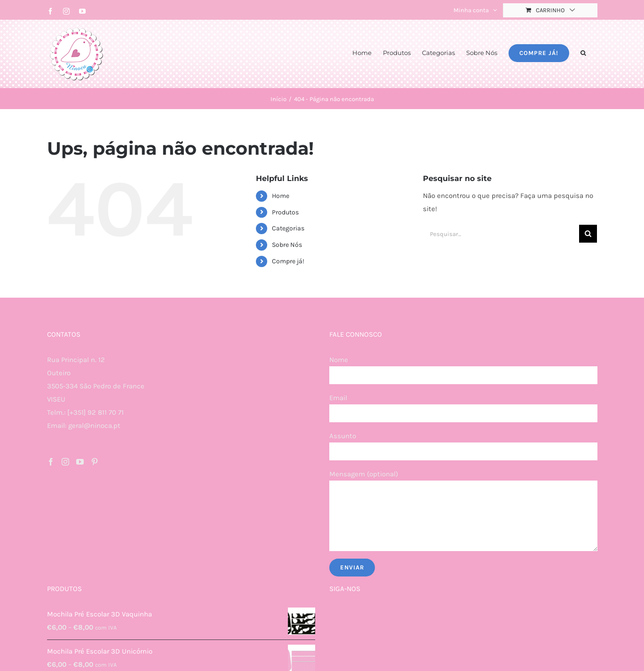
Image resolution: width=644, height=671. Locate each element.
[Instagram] (65, 462)
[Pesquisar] (588, 234)
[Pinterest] (95, 462)
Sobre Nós (287, 245)
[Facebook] (51, 462)
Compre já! (288, 261)
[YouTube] (80, 462)
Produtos (285, 212)
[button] (583, 52)
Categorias (288, 228)
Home (281, 196)
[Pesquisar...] (501, 234)
